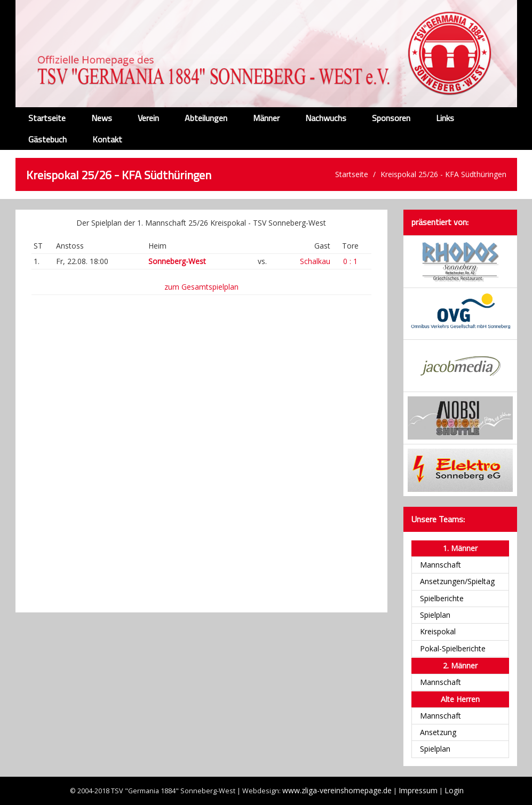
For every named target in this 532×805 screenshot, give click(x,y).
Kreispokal (438, 631)
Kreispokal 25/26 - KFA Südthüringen (443, 174)
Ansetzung (438, 732)
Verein (148, 118)
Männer (266, 118)
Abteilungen (206, 118)
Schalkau (315, 261)
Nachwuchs (326, 118)
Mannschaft (440, 565)
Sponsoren (391, 118)
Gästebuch (47, 139)
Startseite (47, 118)
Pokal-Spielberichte (453, 648)
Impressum (418, 790)
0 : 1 (350, 261)
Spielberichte (442, 598)
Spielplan (435, 615)
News (102, 118)
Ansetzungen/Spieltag (457, 581)
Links (445, 118)
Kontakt (107, 139)
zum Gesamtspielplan (201, 287)
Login (454, 790)
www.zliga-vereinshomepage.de (337, 790)
